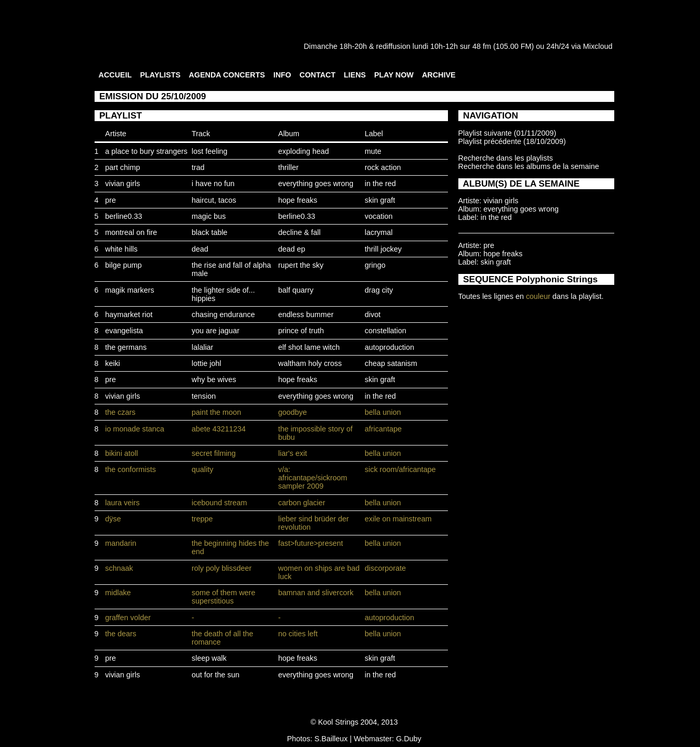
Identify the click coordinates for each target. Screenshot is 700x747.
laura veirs (122, 503)
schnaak (119, 568)
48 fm (482, 46)
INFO (282, 75)
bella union (383, 412)
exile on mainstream (398, 519)
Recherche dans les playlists (506, 158)
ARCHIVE (439, 75)
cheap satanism (391, 363)
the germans (126, 347)
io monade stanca (135, 429)
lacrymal (379, 232)
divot (373, 314)
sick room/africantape (400, 469)
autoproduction (389, 347)
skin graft (380, 200)
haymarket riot (129, 314)
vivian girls (122, 184)
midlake (118, 593)
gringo (375, 265)
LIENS (355, 75)
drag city (379, 290)
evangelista (124, 331)
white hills (121, 249)
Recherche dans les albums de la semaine (529, 166)
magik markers (129, 290)
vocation (379, 216)
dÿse (113, 519)
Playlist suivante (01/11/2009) (507, 133)
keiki (113, 363)
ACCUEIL (115, 75)
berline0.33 (123, 216)
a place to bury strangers (146, 151)
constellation (386, 331)
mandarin (121, 543)
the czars (120, 412)
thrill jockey (383, 249)
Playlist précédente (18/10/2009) (512, 141)
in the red (380, 184)
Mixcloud (598, 46)
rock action (383, 167)
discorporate (385, 568)
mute (373, 151)
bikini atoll (121, 453)
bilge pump (123, 265)
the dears (121, 634)
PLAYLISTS (160, 75)
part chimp (122, 167)
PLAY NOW (394, 75)
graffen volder (128, 618)
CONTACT (317, 75)
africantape (383, 429)
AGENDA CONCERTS (227, 75)
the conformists (130, 469)
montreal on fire (131, 232)
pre (110, 200)
